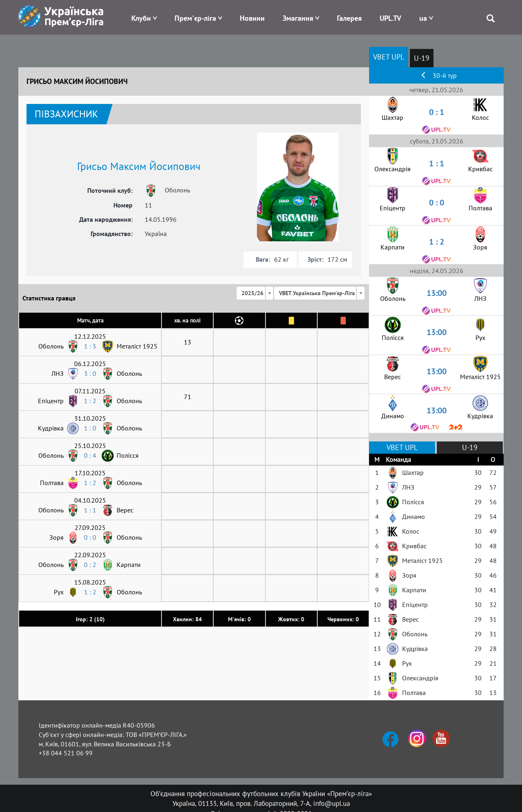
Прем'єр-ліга (195, 18)
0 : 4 (90, 455)
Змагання (298, 18)
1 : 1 (90, 510)
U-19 (422, 58)
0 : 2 (90, 565)
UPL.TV (390, 18)
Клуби (141, 18)
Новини (252, 18)
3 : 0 (90, 373)
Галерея (349, 18)
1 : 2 (90, 401)
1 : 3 (90, 346)
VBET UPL (389, 57)
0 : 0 (90, 537)
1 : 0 (90, 428)
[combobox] (255, 293)
